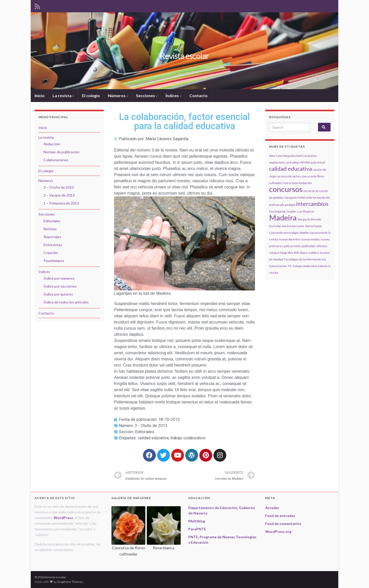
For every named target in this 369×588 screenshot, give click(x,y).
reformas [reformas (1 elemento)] (321, 246)
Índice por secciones (60, 286)
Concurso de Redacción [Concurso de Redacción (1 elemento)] (297, 183)
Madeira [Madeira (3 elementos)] (283, 217)
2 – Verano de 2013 (59, 195)
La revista (63, 95)
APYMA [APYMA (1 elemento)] (305, 162)
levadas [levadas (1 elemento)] (292, 211)
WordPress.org (278, 531)
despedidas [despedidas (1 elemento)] (276, 197)
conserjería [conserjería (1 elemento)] (311, 191)
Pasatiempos (54, 261)
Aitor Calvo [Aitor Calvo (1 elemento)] (276, 156)
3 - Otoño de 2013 (151, 426)
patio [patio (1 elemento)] (287, 246)
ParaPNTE (197, 529)
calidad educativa (153, 438)
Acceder (272, 508)
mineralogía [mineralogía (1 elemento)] (291, 233)
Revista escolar (184, 56)
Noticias (50, 229)
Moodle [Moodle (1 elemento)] (304, 233)
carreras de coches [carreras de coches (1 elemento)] (289, 176)
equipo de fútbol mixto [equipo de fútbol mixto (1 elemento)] (298, 197)
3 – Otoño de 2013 (59, 187)
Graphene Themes (70, 582)
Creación (51, 253)
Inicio (40, 95)
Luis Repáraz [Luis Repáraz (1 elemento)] (306, 211)
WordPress (63, 518)
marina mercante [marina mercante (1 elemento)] (293, 226)
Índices (173, 95)
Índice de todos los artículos (66, 302)
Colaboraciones (56, 160)
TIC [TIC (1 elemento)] (290, 266)
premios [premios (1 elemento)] (296, 246)
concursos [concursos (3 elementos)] (286, 189)
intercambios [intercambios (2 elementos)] (312, 204)
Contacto (198, 95)
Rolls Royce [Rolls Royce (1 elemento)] (301, 253)
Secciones (147, 95)
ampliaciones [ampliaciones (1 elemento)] (277, 162)
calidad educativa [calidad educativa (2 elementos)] (290, 169)
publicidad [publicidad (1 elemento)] (308, 246)
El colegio (91, 95)
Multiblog (197, 521)
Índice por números (59, 278)
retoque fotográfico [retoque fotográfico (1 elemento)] (281, 253)
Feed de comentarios (283, 524)
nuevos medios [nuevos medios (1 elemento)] (310, 239)
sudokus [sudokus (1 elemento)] (314, 253)
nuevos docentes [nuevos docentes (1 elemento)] (290, 239)
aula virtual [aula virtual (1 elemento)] (318, 162)
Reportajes (52, 237)
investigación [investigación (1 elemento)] (278, 211)
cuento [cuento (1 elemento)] (323, 191)
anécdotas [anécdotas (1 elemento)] (293, 162)
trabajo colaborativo (188, 438)
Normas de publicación (61, 152)
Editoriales (145, 432)
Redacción (52, 144)
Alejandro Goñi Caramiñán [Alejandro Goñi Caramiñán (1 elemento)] (300, 156)
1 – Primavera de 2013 (61, 203)
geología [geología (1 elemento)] (290, 205)
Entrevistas (53, 245)
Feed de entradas (280, 516)
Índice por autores (58, 294)
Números (118, 95)
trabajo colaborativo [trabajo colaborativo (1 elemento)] (305, 266)
